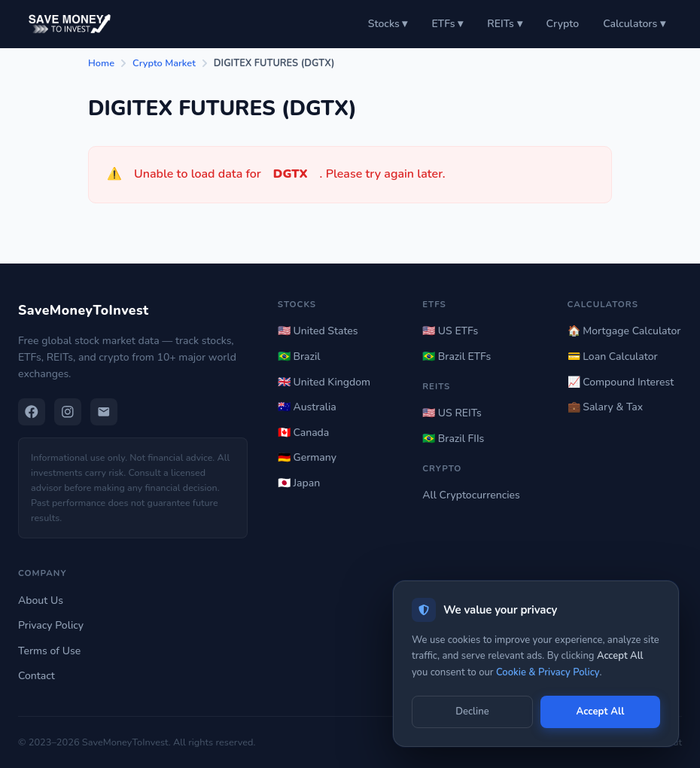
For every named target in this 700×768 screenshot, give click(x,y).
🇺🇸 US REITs (452, 413)
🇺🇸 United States (318, 331)
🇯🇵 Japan (299, 483)
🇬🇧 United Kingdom (324, 382)
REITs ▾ (504, 24)
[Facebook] (32, 412)
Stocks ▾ (388, 24)
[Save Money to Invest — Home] (68, 24)
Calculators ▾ (634, 24)
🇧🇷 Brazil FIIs (453, 439)
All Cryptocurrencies (471, 495)
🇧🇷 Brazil (299, 357)
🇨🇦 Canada (303, 433)
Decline (472, 712)
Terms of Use (49, 651)
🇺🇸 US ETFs (450, 331)
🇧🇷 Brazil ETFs (457, 357)
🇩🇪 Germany (307, 457)
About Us (41, 600)
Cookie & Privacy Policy (548, 672)
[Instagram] (68, 412)
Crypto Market (164, 63)
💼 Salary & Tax (606, 407)
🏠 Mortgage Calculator (624, 331)
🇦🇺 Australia (307, 407)
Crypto (563, 24)
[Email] (104, 412)
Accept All (600, 712)
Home (101, 63)
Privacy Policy (51, 625)
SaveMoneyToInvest (84, 310)
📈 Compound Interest (621, 382)
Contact (37, 676)
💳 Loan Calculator (613, 357)
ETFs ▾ (447, 24)
